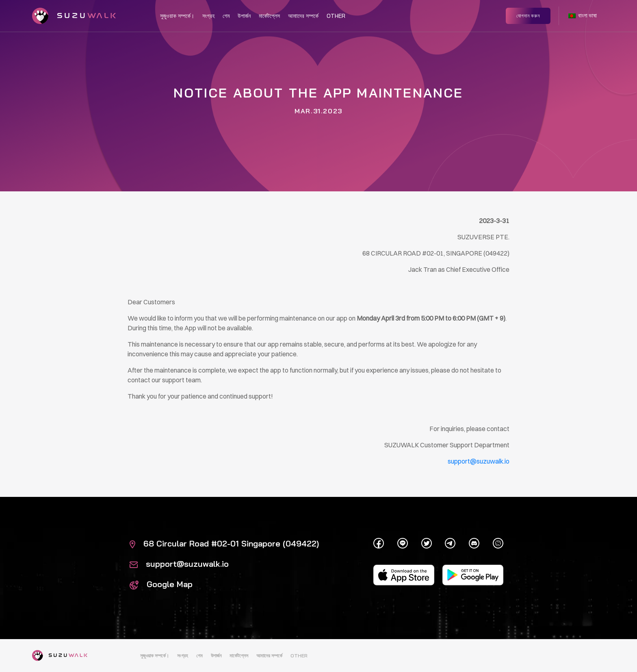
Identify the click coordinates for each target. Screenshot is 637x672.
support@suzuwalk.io (179, 564)
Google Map (161, 584)
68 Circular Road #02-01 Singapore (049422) (224, 543)
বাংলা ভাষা (583, 15)
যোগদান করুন (528, 15)
